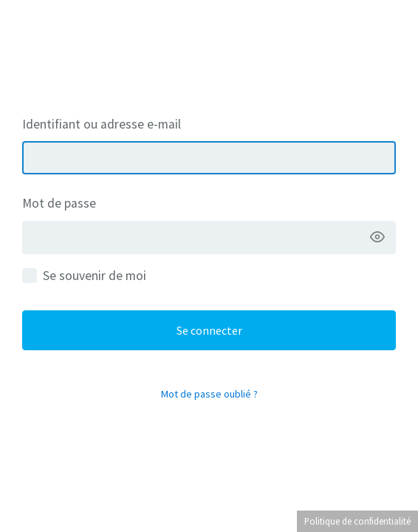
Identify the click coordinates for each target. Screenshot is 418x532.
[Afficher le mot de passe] (377, 238)
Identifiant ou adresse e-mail (102, 124)
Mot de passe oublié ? (209, 394)
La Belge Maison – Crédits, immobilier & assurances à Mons (209, 45)
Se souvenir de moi (95, 276)
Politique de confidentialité (357, 521)
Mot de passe (59, 203)
